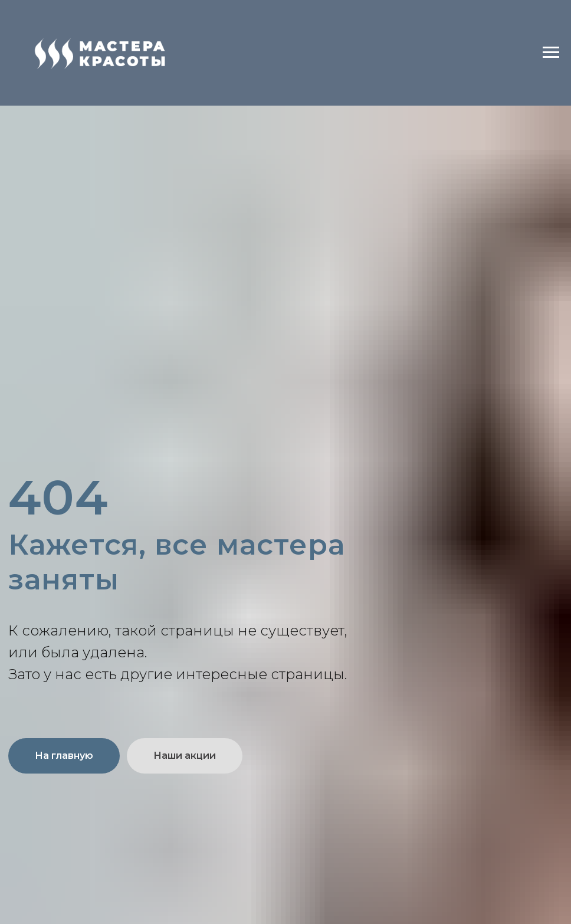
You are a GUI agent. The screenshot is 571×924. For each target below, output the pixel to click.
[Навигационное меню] (551, 53)
